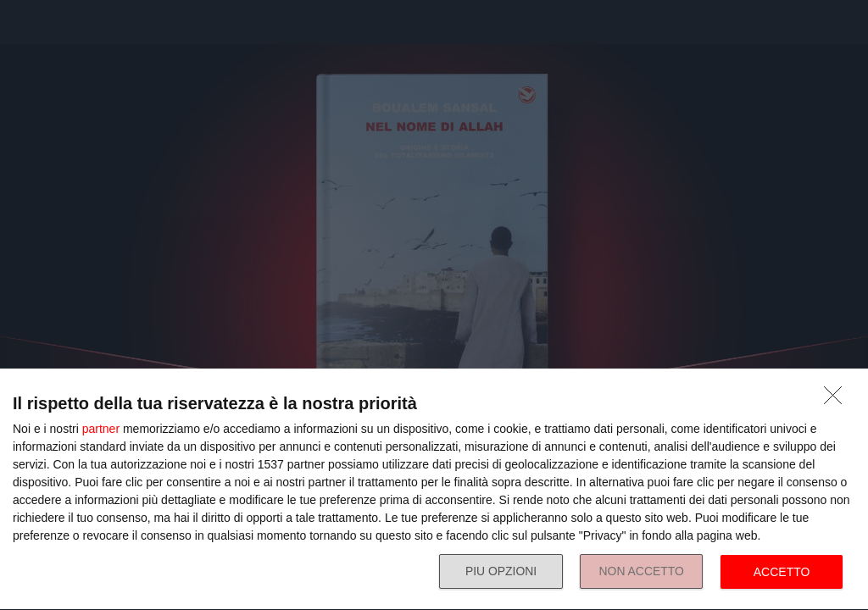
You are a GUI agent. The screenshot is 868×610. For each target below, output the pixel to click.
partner (101, 429)
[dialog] (434, 490)
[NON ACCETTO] (837, 400)
